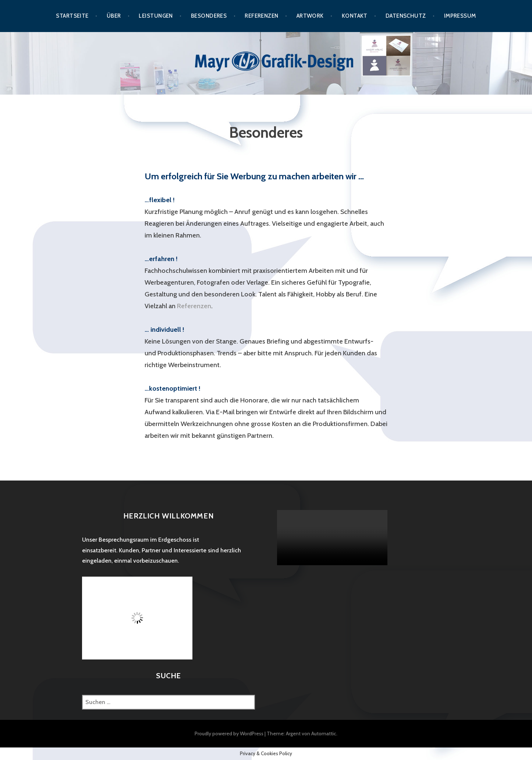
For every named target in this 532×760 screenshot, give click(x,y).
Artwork (310, 16)
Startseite (72, 16)
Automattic (324, 733)
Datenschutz (406, 16)
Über (114, 16)
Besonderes (209, 16)
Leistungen (156, 16)
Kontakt (355, 16)
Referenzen (262, 16)
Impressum (460, 16)
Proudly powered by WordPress (229, 733)
